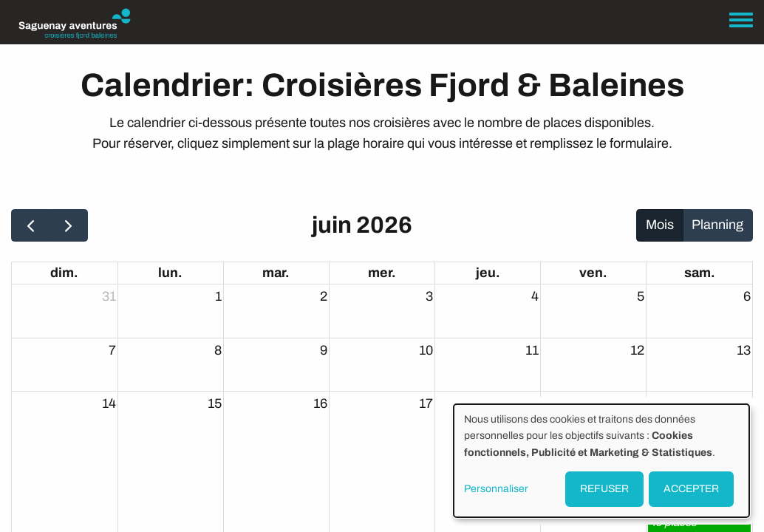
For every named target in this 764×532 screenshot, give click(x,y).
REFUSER (604, 489)
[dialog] (601, 461)
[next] (68, 225)
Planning (717, 225)
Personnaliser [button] (496, 489)
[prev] (30, 225)
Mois (660, 225)
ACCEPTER (691, 489)
